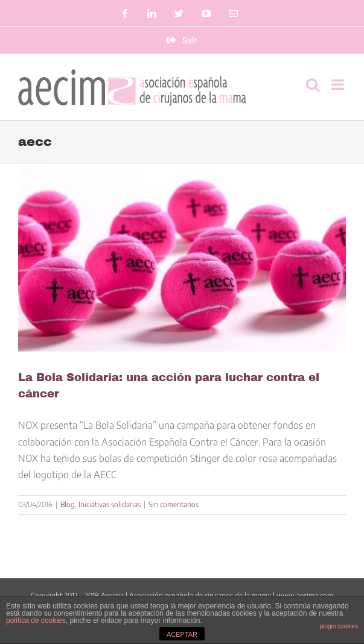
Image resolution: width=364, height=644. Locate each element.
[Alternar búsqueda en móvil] (313, 84)
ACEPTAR (182, 634)
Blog (68, 504)
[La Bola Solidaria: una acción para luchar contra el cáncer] (182, 259)
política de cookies (36, 620)
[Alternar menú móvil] (339, 84)
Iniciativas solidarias (110, 504)
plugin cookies (339, 626)
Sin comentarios (174, 504)
